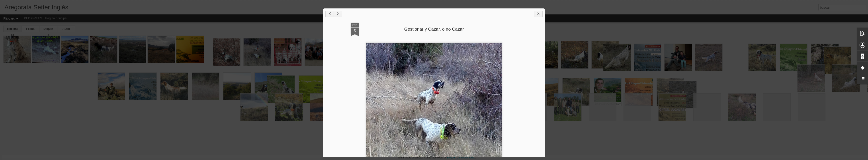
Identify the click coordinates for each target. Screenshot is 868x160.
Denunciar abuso (466, 158)
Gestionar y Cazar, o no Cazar (434, 29)
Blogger (451, 158)
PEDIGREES (33, 18)
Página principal (56, 18)
